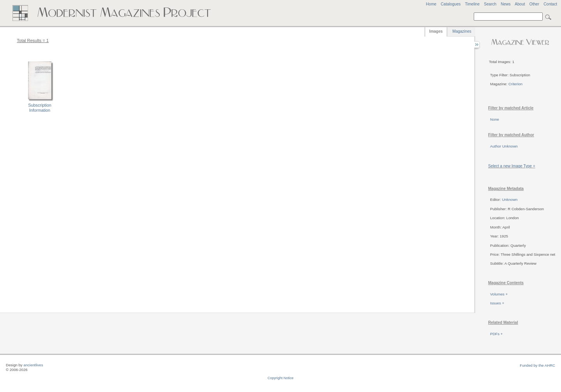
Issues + (497, 303)
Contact (550, 4)
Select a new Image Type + (512, 166)
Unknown (510, 200)
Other (534, 4)
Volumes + (499, 294)
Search (490, 4)
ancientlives (33, 365)
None (495, 119)
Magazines (462, 31)
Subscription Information (40, 108)
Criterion (515, 84)
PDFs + (496, 334)
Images (436, 31)
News (505, 4)
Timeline (472, 4)
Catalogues (451, 4)
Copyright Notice (281, 378)
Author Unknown (504, 146)
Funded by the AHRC (537, 365)
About (520, 4)
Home (431, 4)
